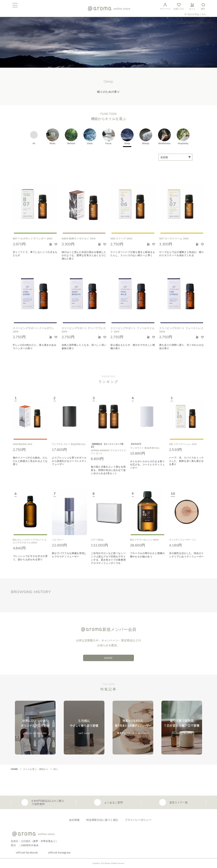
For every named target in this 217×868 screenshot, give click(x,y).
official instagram (59, 852)
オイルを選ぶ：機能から (36, 769)
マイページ (165, 6)
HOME (14, 769)
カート (192, 6)
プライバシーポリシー (138, 820)
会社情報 (74, 820)
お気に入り (179, 6)
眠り (56, 769)
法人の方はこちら (197, 14)
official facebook (27, 852)
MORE (108, 658)
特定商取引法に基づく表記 (102, 820)
